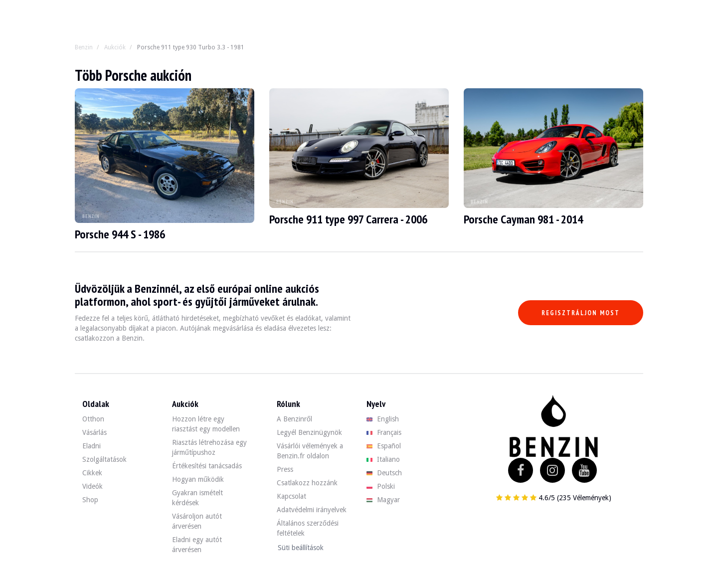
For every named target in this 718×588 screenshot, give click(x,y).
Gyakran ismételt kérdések (197, 498)
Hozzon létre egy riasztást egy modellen (206, 424)
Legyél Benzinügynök (309, 432)
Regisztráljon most (581, 313)
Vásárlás (94, 432)
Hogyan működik (198, 479)
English (383, 419)
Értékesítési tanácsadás (207, 466)
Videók (92, 486)
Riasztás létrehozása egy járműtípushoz (209, 447)
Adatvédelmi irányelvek (312, 510)
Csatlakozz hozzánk (307, 483)
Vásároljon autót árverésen (197, 521)
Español (384, 446)
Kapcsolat (291, 496)
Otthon (93, 419)
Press (285, 469)
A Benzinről (294, 419)
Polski (381, 486)
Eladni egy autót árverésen (197, 545)
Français (384, 432)
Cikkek (92, 473)
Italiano (383, 459)
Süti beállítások (301, 548)
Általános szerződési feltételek (308, 528)
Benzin (84, 47)
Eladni (91, 446)
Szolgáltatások (104, 459)
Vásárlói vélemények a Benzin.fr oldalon (310, 451)
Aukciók (115, 47)
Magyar (383, 500)
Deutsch (384, 473)
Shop (90, 500)
